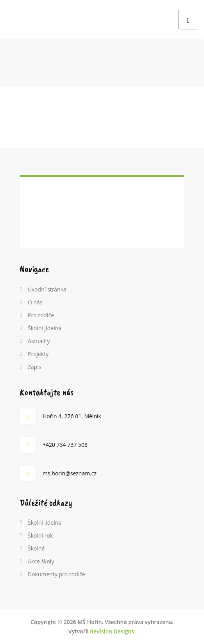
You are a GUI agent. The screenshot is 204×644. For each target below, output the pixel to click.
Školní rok (40, 535)
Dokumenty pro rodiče (56, 574)
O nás (35, 302)
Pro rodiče (41, 315)
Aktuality (39, 341)
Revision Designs (112, 631)
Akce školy (41, 561)
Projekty (38, 354)
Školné (36, 548)
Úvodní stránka (47, 289)
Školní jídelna (45, 328)
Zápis (35, 367)
